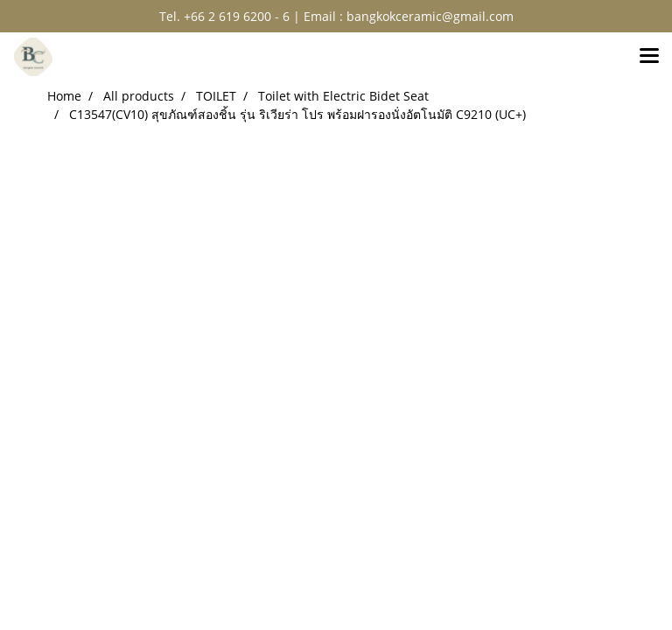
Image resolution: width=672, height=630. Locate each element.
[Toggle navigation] (649, 57)
